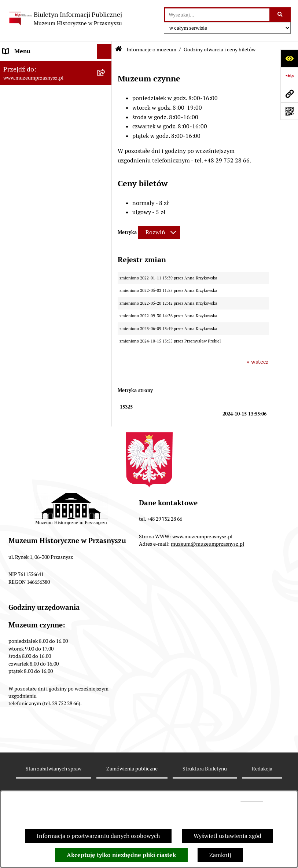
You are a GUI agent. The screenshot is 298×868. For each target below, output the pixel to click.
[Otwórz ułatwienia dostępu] (289, 58)
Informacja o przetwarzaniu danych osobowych (98, 836)
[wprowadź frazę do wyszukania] (217, 15)
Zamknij (220, 855)
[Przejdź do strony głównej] (65, 19)
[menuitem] (56, 90)
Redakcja (262, 769)
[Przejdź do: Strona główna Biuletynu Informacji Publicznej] (119, 50)
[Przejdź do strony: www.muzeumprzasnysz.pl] (289, 94)
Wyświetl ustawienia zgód (227, 836)
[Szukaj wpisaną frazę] (281, 15)
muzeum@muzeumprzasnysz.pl (207, 544)
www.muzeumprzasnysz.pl (202, 536)
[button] (71, 523)
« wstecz (258, 362)
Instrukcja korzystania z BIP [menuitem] (40, 191)
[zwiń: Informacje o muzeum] (106, 66)
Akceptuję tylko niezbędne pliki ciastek (121, 855)
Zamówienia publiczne (132, 769)
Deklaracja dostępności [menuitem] (33, 177)
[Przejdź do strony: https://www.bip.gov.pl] (289, 76)
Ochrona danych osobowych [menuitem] (39, 221)
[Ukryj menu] (104, 51)
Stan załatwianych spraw (54, 769)
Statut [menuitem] (11, 133)
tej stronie (252, 800)
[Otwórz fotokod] (289, 111)
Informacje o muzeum (151, 50)
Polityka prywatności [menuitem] (30, 206)
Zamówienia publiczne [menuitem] (33, 147)
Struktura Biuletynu (205, 769)
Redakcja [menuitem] (14, 162)
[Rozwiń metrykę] (159, 232)
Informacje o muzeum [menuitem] (32, 66)
